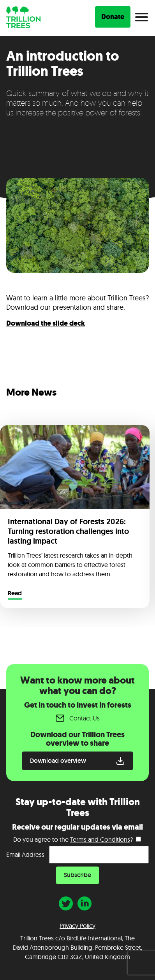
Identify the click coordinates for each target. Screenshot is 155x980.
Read (15, 594)
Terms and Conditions (100, 839)
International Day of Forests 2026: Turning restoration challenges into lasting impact (68, 531)
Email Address (25, 854)
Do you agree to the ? (73, 839)
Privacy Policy (77, 926)
